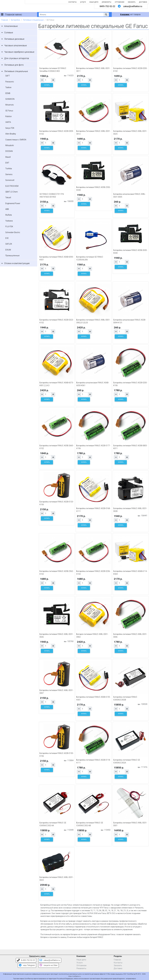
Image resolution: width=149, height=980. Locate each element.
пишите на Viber (49, 965)
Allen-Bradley (11, 134)
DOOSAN (9, 151)
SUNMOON (10, 99)
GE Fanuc (9, 111)
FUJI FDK (9, 227)
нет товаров (130, 14)
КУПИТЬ (47, 85)
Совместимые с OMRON (16, 140)
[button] (106, 15)
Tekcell (8, 198)
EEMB (8, 93)
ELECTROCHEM (12, 186)
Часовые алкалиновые (15, 46)
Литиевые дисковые (14, 39)
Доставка (118, 968)
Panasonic (10, 82)
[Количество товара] (48, 80)
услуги (83, 2)
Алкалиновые (11, 26)
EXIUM (8, 250)
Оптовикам (81, 965)
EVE (7, 238)
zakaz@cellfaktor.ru (133, 6)
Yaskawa (9, 221)
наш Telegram (27, 965)
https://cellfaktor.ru (74, 976)
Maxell (8, 157)
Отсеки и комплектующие (17, 263)
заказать (132, 2)
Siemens (9, 174)
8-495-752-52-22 (26, 960)
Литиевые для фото (14, 65)
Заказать (118, 965)
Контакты (118, 963)
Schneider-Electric (13, 232)
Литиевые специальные (33, 20)
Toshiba (9, 169)
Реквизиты (81, 968)
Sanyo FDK (10, 128)
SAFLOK (9, 244)
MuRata (9, 215)
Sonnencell (10, 180)
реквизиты (107, 2)
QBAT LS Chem (12, 192)
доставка (143, 2)
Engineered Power (13, 203)
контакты (73, 2)
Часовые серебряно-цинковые (19, 52)
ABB (7, 209)
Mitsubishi (10, 145)
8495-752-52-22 (107, 6)
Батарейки (15, 20)
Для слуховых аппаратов (16, 58)
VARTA (8, 122)
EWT (7, 163)
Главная (5, 20)
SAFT (8, 76)
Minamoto (10, 105)
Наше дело (81, 960)
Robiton (9, 116)
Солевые (9, 33)
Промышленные (12, 256)
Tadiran (8, 87)
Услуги (80, 963)
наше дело (94, 2)
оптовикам (120, 2)
